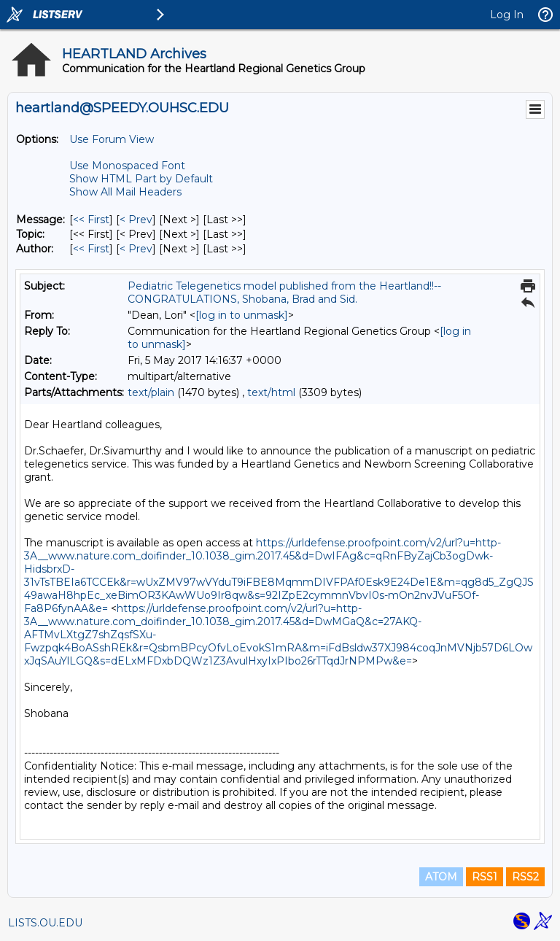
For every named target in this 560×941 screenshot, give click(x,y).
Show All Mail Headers (125, 192)
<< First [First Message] (91, 220)
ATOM (441, 877)
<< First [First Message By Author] (91, 249)
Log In (507, 15)
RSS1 (485, 877)
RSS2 (525, 877)
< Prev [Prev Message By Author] (136, 249)
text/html (271, 392)
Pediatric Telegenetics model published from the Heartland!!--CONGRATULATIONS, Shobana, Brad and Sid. (284, 293)
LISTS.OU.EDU (45, 923)
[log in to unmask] (242, 315)
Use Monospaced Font (127, 166)
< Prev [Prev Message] (136, 220)
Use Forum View (112, 139)
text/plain (151, 392)
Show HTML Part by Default (141, 179)
